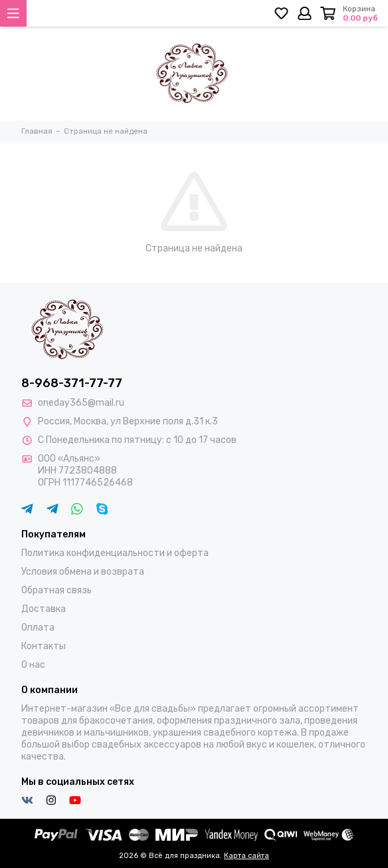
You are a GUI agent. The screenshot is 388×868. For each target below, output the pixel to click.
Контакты (44, 646)
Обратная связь (56, 590)
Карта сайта (246, 856)
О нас (33, 665)
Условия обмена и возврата (83, 572)
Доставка (44, 609)
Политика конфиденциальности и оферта (115, 553)
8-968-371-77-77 (72, 383)
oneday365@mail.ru (81, 403)
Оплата (38, 628)
